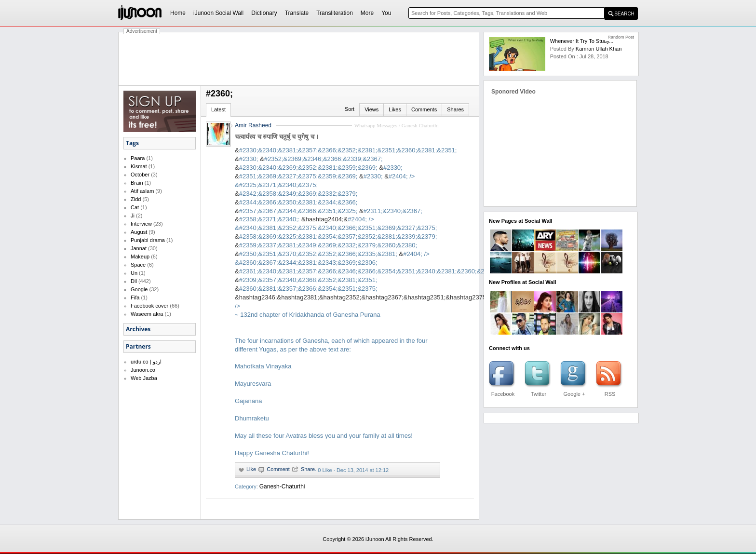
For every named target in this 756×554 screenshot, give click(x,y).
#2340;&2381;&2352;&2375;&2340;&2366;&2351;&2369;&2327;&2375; (338, 228)
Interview (141, 224)
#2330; (249, 159)
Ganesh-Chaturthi (282, 486)
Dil (134, 281)
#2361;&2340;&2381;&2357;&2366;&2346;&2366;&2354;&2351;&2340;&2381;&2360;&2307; (368, 271)
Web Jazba (144, 378)
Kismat (139, 166)
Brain (137, 183)
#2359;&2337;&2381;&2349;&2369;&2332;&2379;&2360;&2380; (328, 245)
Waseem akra (147, 314)
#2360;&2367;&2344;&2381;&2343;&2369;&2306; (308, 263)
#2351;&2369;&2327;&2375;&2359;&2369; (298, 176)
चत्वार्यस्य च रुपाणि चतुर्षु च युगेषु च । (277, 137)
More (367, 13)
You (386, 13)
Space (138, 265)
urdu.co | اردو (146, 362)
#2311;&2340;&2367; (393, 211)
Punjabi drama (148, 240)
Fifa (135, 297)
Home (178, 13)
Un (134, 273)
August (139, 232)
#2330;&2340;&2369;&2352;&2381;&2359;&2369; (308, 168)
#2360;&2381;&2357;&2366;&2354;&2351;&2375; (308, 289)
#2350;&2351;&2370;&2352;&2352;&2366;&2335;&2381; (318, 254)
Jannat (139, 248)
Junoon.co (143, 370)
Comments (424, 109)
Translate (297, 13)
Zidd (136, 199)
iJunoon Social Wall (218, 13)
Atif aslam (142, 191)
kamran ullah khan (599, 49)
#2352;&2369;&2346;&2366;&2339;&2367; (324, 159)
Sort (350, 109)
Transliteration (335, 13)
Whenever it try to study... (582, 41)
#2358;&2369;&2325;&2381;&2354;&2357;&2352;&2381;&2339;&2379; (338, 236)
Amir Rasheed (253, 125)
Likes (395, 109)
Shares (455, 109)
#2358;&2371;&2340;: (270, 219)
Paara (138, 158)
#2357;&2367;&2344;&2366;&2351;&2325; (298, 211)
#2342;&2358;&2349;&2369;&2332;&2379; (298, 194)
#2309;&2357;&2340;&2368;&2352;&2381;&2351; (308, 280)
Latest (218, 109)
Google (139, 289)
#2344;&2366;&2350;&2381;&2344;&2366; (298, 202)
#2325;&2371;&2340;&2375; (278, 185)
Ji (133, 216)
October (140, 175)
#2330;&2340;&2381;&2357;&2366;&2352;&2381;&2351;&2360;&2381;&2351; (348, 150)
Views (371, 109)
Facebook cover (149, 306)
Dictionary (264, 13)
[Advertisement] (299, 59)
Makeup (140, 257)
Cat (135, 207)
